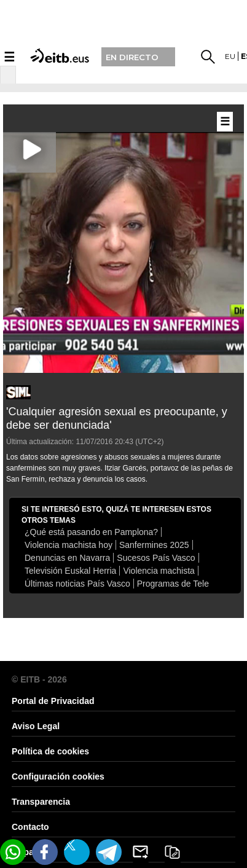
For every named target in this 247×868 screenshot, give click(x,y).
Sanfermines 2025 (154, 545)
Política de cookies (50, 751)
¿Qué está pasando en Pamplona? (91, 532)
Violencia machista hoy (69, 545)
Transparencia (41, 802)
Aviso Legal (36, 726)
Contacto (30, 827)
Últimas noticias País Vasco (77, 584)
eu (230, 56)
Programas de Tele (173, 584)
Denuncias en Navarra (67, 558)
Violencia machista (159, 571)
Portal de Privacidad (53, 701)
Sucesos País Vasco (156, 558)
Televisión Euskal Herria (70, 571)
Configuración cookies (58, 776)
